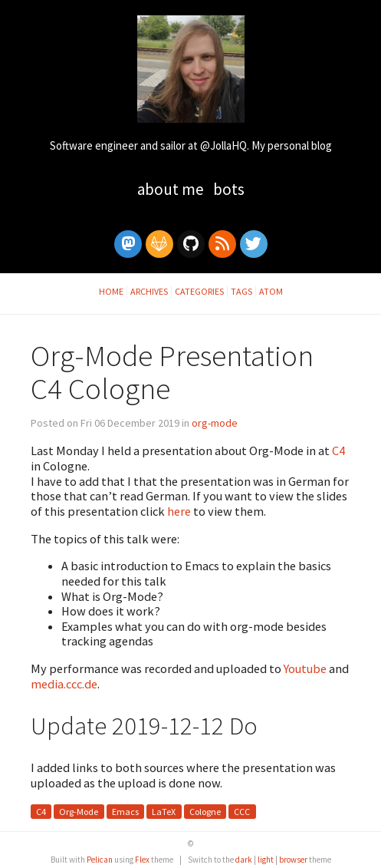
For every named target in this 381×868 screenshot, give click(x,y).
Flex (142, 860)
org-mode (215, 423)
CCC (242, 812)
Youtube (305, 668)
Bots (229, 189)
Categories (199, 291)
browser (293, 860)
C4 (338, 451)
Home (111, 291)
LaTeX (164, 812)
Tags (241, 291)
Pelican (100, 860)
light (266, 860)
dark (244, 860)
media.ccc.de (64, 684)
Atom (271, 291)
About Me (172, 189)
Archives (149, 291)
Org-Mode (79, 812)
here (179, 511)
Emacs (125, 812)
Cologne (205, 812)
